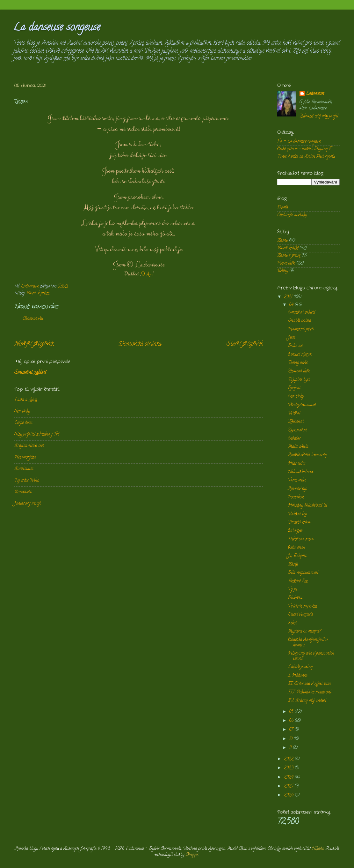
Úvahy (283, 271)
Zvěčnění (296, 422)
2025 (289, 786)
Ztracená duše (299, 371)
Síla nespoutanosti (303, 573)
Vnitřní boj (298, 514)
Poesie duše (286, 263)
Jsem (292, 338)
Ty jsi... (294, 590)
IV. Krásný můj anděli (307, 701)
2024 (289, 778)
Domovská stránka (140, 344)
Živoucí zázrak (300, 355)
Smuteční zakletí (30, 373)
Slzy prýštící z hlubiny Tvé (37, 434)
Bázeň (293, 565)
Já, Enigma (297, 556)
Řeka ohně (297, 548)
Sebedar (294, 439)
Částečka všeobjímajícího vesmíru (308, 643)
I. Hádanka (298, 676)
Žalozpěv (295, 531)
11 (291, 748)
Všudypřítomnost (302, 405)
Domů (283, 208)
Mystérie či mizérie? (304, 632)
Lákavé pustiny (300, 667)
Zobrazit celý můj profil (319, 116)
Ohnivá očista (300, 321)
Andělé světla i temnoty (307, 455)
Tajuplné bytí (299, 380)
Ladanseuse (315, 94)
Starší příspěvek (245, 344)
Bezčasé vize (298, 581)
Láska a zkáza (26, 400)
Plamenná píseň (301, 329)
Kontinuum (24, 469)
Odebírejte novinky (292, 215)
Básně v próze (38, 293)
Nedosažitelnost (301, 472)
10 (291, 739)
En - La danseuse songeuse (299, 142)
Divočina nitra (301, 539)
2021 (289, 297)
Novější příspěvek (34, 344)
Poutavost (296, 497)
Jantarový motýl (28, 504)
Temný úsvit (298, 363)
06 (292, 721)
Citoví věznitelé (300, 615)
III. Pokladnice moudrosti (310, 692)
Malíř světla (298, 447)
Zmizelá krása (299, 523)
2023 (289, 768)
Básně (282, 241)
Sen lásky (22, 412)
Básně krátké (288, 248)
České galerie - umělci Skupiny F (304, 149)
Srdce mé (295, 346)
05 (292, 712)
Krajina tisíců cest (29, 446)
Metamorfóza (25, 457)
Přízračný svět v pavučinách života (311, 656)
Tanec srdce (297, 480)
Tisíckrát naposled (303, 606)
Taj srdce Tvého (27, 481)
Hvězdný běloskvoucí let (308, 506)
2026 (289, 795)
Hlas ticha (297, 464)
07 (292, 730)
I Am (147, 274)
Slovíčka (295, 598)
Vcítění (294, 413)
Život (292, 623)
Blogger (192, 855)
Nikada (318, 849)
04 (292, 305)
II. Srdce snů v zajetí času (310, 684)
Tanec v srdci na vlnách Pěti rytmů (306, 157)
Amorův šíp (298, 489)
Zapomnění (297, 430)
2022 (289, 759)
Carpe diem (23, 423)
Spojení (294, 388)
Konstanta (23, 492)
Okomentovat (33, 319)
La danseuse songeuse (57, 28)
